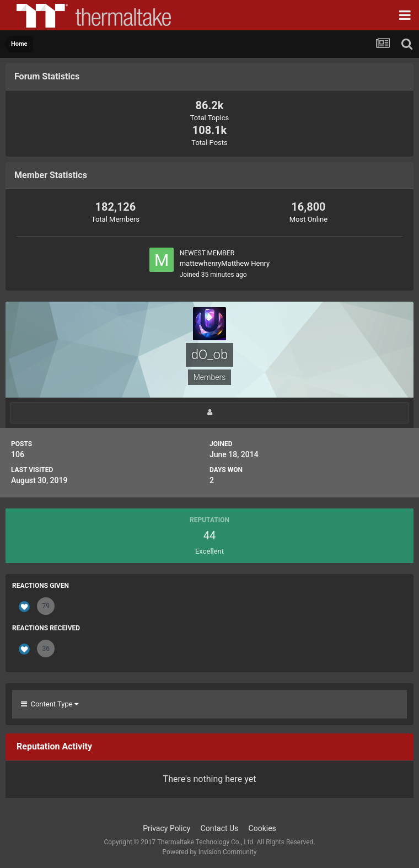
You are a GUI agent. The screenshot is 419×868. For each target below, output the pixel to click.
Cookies (262, 828)
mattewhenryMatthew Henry (225, 263)
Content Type (50, 704)
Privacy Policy (166, 828)
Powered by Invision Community (210, 852)
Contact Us (220, 828)
